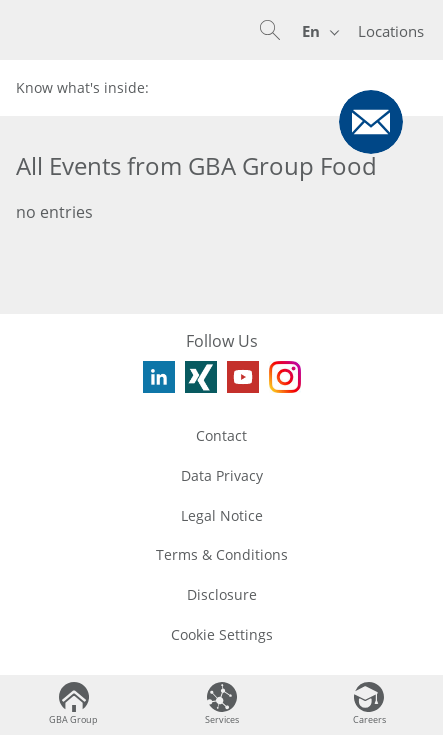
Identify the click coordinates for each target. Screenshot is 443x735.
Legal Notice (222, 515)
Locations (391, 31)
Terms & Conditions (222, 554)
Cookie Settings (222, 634)
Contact (221, 435)
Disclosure (222, 594)
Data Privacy (222, 475)
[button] (270, 30)
